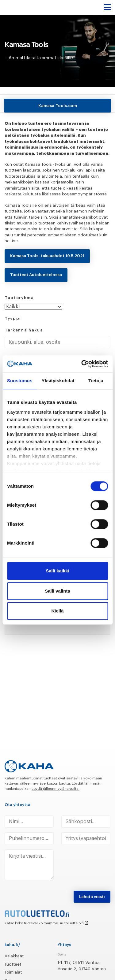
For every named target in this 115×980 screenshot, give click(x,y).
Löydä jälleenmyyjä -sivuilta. (56, 789)
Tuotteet (13, 964)
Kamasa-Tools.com (58, 106)
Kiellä (57, 611)
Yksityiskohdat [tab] (58, 381)
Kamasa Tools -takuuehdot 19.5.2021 (47, 256)
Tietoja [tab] (96, 381)
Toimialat (13, 972)
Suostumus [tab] (20, 381)
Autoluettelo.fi (72, 923)
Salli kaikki (57, 571)
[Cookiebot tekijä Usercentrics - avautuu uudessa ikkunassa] (82, 364)
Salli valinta (57, 591)
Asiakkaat (14, 956)
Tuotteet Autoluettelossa (36, 275)
